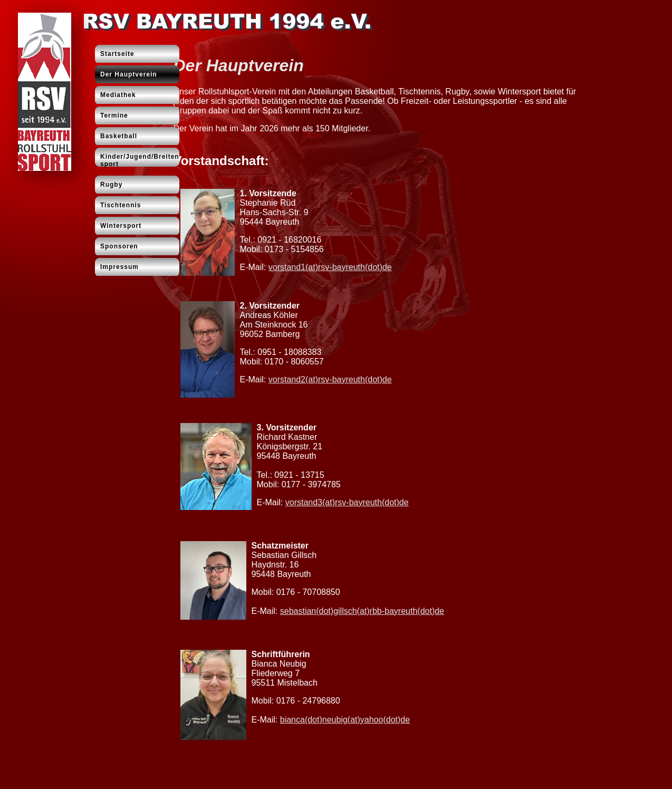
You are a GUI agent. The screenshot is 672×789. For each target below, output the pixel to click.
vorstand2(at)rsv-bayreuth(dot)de (330, 379)
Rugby (111, 185)
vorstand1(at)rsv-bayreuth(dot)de (330, 267)
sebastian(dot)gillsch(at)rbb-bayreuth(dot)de (362, 611)
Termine (114, 116)
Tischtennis (121, 205)
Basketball (119, 136)
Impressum (119, 267)
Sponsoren (119, 246)
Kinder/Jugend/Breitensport (140, 160)
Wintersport (121, 226)
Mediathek (118, 95)
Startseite (117, 54)
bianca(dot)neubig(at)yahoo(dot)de (345, 720)
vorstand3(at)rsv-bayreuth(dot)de (347, 502)
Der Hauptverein (129, 74)
